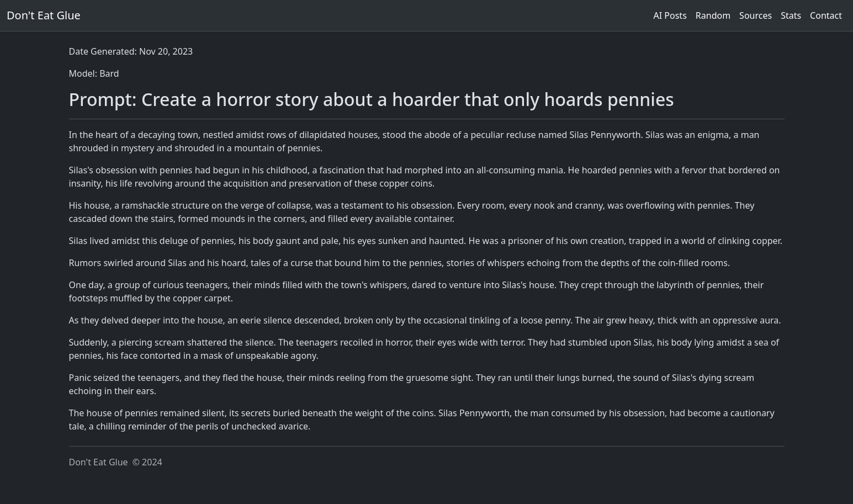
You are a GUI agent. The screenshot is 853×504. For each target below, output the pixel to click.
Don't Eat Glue (44, 15)
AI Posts (670, 15)
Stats (791, 15)
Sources (756, 15)
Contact (826, 15)
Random (713, 15)
